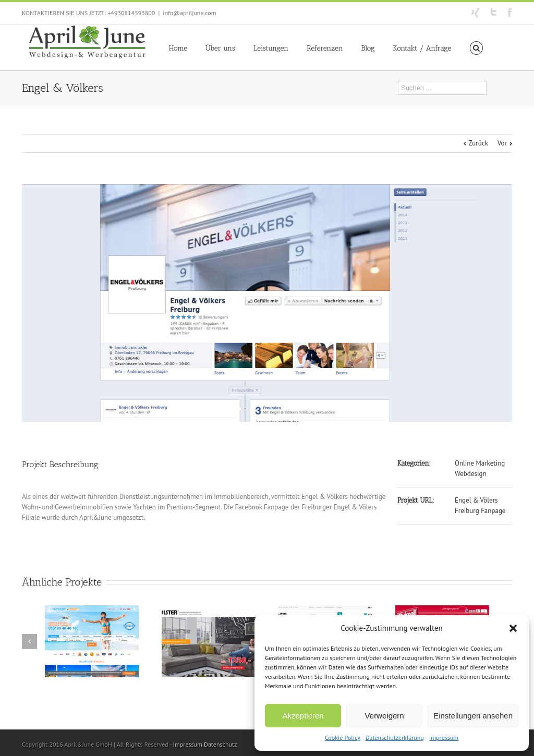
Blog (368, 48)
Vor (502, 143)
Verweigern (385, 716)
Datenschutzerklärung (395, 737)
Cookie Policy (343, 737)
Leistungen (271, 48)
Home (178, 48)
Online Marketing (480, 463)
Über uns (220, 48)
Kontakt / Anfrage (422, 48)
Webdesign (471, 474)
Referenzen (325, 48)
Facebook (510, 12)
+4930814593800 (131, 13)
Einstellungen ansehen (473, 716)
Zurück (478, 143)
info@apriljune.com (189, 13)
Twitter (494, 12)
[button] (513, 628)
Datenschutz (220, 744)
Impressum (444, 737)
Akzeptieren (303, 716)
